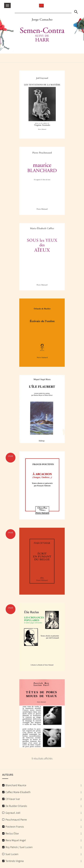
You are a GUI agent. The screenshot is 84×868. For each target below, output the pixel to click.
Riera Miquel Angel (16, 840)
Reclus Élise (12, 833)
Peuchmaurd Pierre (16, 820)
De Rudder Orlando (16, 806)
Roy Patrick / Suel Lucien (19, 847)
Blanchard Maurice (16, 785)
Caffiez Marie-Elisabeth (18, 792)
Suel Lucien (12, 854)
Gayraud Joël (13, 813)
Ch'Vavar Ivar (13, 799)
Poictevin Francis (15, 827)
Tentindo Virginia (15, 861)
